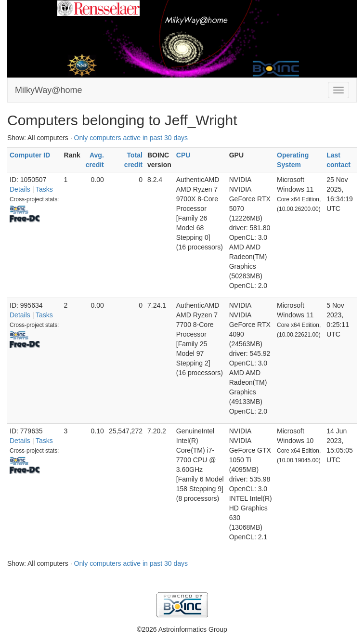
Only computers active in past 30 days (131, 138)
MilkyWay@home (49, 90)
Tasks (44, 189)
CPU (183, 155)
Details (20, 189)
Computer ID (30, 155)
